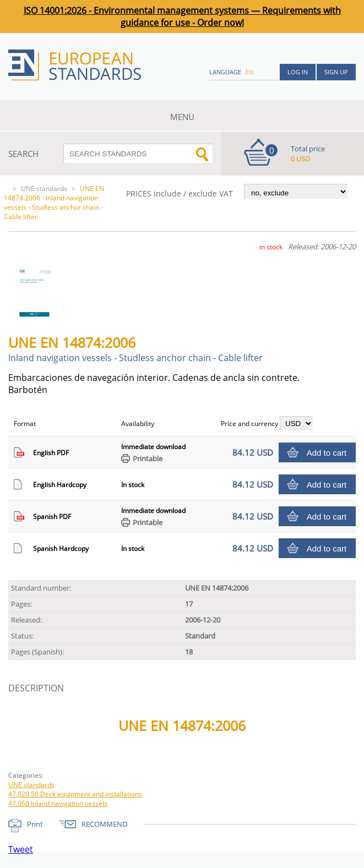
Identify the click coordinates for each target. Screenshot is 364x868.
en (249, 72)
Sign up (336, 72)
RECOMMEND (104, 824)
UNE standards (44, 189)
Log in (298, 72)
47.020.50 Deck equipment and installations (75, 794)
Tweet (21, 849)
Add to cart (327, 453)
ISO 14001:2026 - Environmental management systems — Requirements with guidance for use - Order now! (182, 17)
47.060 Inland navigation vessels (58, 803)
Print (35, 824)
